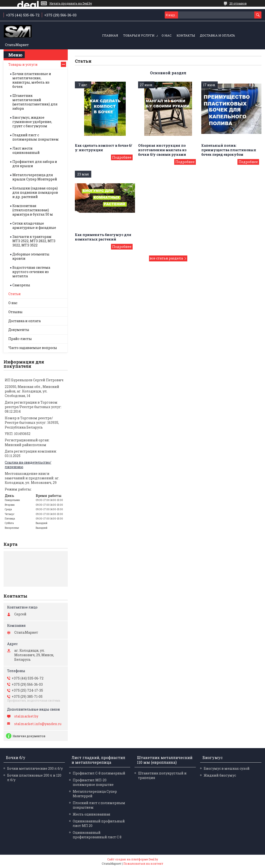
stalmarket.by (26, 716)
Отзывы (15, 312)
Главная (110, 35)
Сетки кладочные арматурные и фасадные (34, 225)
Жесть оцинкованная (92, 814)
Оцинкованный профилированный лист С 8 (97, 835)
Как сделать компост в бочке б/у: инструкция (103, 148)
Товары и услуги (139, 35)
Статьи (14, 294)
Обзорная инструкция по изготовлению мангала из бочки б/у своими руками (162, 150)
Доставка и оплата (217, 35)
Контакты (186, 35)
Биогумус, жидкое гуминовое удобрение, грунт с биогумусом (32, 122)
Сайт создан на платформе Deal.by (133, 859)
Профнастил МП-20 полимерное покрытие (93, 782)
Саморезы (21, 285)
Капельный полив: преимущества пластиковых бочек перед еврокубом (229, 150)
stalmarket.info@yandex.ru (38, 724)
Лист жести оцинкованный (26, 150)
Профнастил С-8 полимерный (99, 773)
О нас (167, 35)
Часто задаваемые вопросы (33, 348)
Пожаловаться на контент (143, 863)
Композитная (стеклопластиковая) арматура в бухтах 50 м (33, 210)
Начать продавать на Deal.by (71, 3)
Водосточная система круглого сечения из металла (31, 272)
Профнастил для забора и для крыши (35, 164)
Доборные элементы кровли (31, 256)
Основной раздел (168, 73)
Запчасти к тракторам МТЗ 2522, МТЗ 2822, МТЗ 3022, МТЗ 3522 (34, 241)
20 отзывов (238, 3)
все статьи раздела (166, 258)
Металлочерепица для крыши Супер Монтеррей (35, 177)
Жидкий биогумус (220, 775)
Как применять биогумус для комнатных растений (103, 237)
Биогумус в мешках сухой (227, 768)
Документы (19, 330)
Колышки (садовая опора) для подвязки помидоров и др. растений (35, 192)
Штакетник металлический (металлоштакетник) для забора (35, 102)
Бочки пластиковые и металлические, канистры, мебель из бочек (32, 80)
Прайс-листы (20, 339)
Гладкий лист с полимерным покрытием (36, 137)
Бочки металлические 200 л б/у (35, 768)
